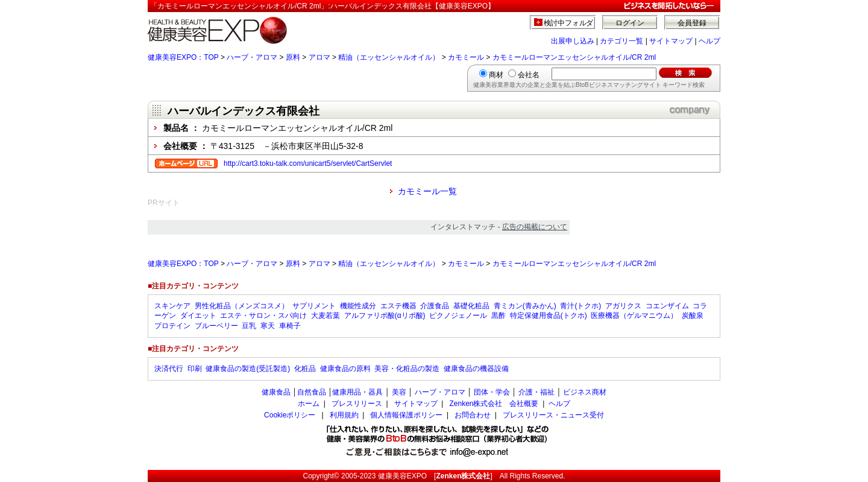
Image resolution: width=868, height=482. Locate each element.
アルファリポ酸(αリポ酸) (385, 316)
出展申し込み (573, 41)
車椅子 (290, 326)
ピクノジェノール (458, 316)
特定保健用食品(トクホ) (549, 316)
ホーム (309, 404)
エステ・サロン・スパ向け (263, 316)
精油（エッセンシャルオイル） (389, 57)
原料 (293, 57)
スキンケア (172, 306)
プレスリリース (357, 404)
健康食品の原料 (345, 369)
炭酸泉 (693, 316)
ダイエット (198, 316)
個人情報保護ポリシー (406, 415)
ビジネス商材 (585, 392)
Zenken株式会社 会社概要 (494, 404)
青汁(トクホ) (580, 306)
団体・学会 (492, 392)
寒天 (268, 326)
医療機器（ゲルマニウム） (634, 316)
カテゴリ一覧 (621, 41)
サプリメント (314, 306)
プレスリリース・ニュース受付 (553, 415)
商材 (496, 75)
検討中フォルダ (569, 23)
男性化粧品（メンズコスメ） (242, 306)
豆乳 (249, 326)
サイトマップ (671, 41)
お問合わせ (473, 415)
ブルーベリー (216, 326)
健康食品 (276, 392)
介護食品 (435, 306)
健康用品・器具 (357, 392)
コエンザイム (667, 306)
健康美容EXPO (402, 476)
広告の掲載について (535, 227)
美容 (399, 392)
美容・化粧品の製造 (407, 369)
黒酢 (498, 316)
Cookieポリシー (290, 415)
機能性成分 (358, 306)
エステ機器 (398, 306)
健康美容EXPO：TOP (183, 57)
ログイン (630, 23)
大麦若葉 (325, 316)
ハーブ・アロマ (252, 57)
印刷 (195, 369)
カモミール (466, 57)
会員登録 (692, 23)
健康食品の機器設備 (476, 369)
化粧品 (305, 369)
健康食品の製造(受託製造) (248, 369)
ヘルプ (709, 41)
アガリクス (623, 306)
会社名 (529, 75)
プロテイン (172, 326)
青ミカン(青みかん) (525, 306)
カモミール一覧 (427, 191)
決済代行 (169, 369)
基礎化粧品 (471, 306)
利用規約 (344, 415)
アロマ (319, 57)
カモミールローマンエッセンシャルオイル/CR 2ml (574, 57)
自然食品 (312, 392)
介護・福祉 (536, 392)
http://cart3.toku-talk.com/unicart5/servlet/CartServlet (308, 163)
